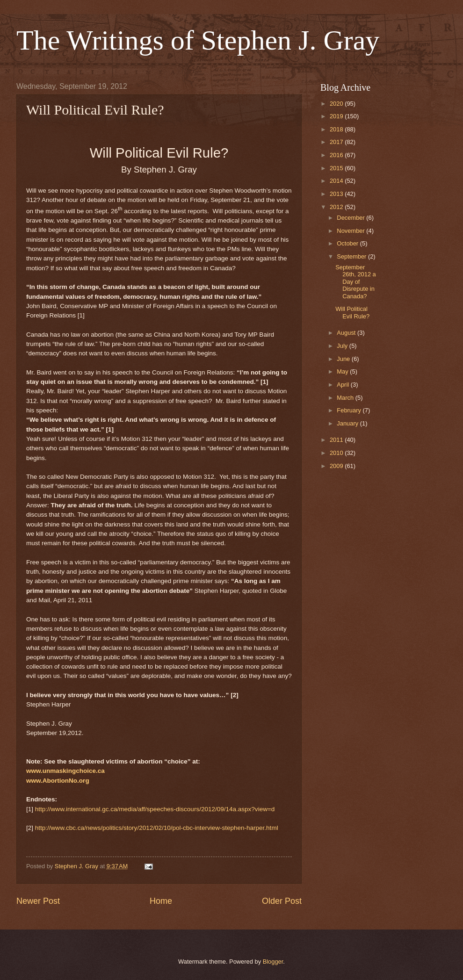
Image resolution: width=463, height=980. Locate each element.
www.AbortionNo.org (58, 781)
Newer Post (38, 901)
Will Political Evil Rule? (352, 312)
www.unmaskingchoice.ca (65, 771)
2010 (337, 453)
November (351, 231)
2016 (337, 155)
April (344, 385)
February (350, 410)
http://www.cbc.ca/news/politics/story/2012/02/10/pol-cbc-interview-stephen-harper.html (157, 828)
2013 (337, 194)
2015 (337, 168)
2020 (337, 104)
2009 (337, 466)
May (343, 371)
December (351, 218)
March (346, 398)
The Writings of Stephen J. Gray (198, 40)
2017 (337, 142)
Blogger (273, 962)
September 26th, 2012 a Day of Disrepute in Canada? (356, 282)
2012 (337, 207)
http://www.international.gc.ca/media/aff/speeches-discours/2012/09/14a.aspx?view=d (155, 809)
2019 (337, 116)
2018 (337, 129)
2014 (337, 181)
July (343, 346)
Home (161, 901)
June (344, 359)
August (347, 333)
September (352, 256)
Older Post (282, 901)
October (348, 243)
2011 (337, 440)
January (348, 423)
